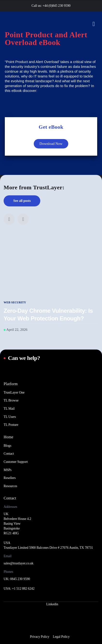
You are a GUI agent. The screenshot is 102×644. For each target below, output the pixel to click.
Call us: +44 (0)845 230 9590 (51, 6)
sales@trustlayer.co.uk (18, 563)
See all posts (22, 201)
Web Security (15, 302)
